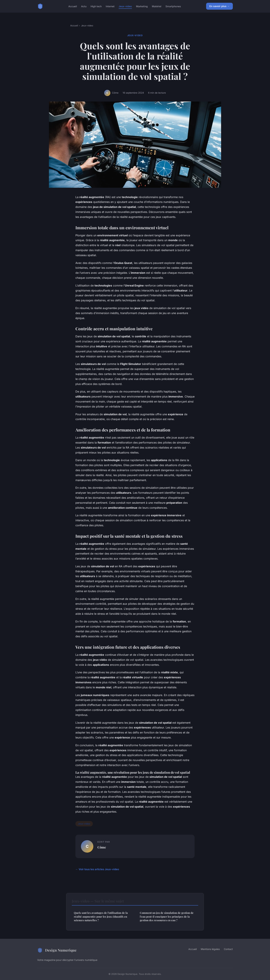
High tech (96, 6)
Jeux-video (125, 6)
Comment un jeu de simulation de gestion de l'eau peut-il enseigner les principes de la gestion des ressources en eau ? (167, 916)
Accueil (73, 6)
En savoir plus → (219, 6)
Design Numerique (57, 950)
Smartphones (173, 6)
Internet (110, 6)
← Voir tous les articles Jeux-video (97, 869)
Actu (84, 6)
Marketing (142, 6)
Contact (228, 949)
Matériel (157, 6)
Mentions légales (210, 949)
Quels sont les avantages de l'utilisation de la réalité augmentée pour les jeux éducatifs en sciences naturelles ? (101, 916)
